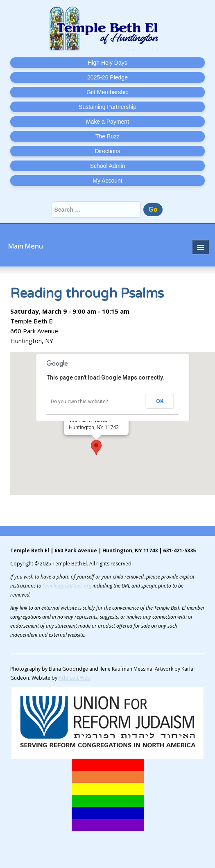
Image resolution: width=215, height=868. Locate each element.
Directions (107, 151)
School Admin (108, 166)
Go (153, 209)
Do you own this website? (79, 402)
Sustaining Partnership (107, 107)
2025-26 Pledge (107, 77)
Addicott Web (75, 678)
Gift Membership (107, 92)
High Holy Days (107, 63)
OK (160, 401)
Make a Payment (107, 122)
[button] (96, 448)
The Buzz (107, 136)
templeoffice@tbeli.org (67, 586)
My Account (107, 181)
